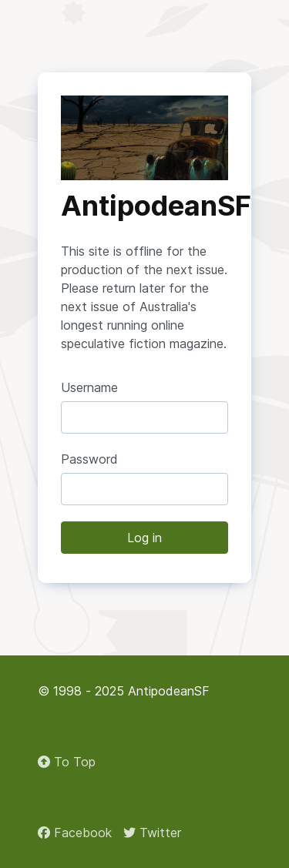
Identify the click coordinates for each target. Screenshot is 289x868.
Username (89, 387)
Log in (144, 538)
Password (89, 459)
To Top (67, 762)
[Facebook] (75, 833)
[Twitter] (152, 833)
